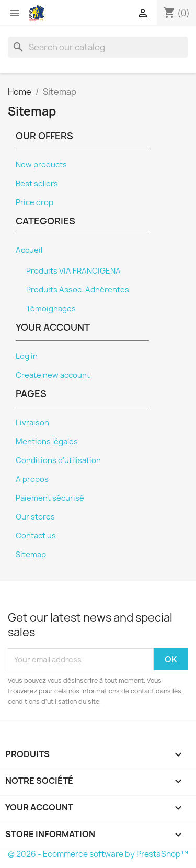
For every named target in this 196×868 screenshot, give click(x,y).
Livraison (32, 423)
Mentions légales (47, 442)
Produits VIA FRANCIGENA (73, 271)
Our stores (35, 517)
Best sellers (37, 184)
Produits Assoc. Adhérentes (78, 290)
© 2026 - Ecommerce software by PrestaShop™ (98, 854)
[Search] (98, 47)
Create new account (53, 375)
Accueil (29, 250)
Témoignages (51, 309)
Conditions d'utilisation (58, 460)
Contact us (36, 536)
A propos (32, 479)
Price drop (34, 202)
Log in (27, 356)
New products (41, 165)
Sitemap (31, 555)
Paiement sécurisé (50, 498)
